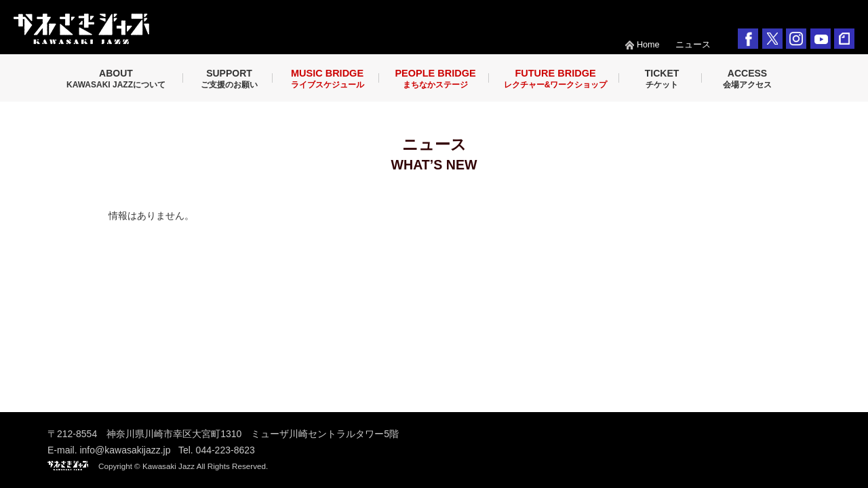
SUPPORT (229, 79)
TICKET (662, 79)
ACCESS (747, 79)
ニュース (693, 45)
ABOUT (116, 79)
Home (648, 45)
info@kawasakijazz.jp (125, 450)
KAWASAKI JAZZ (81, 29)
